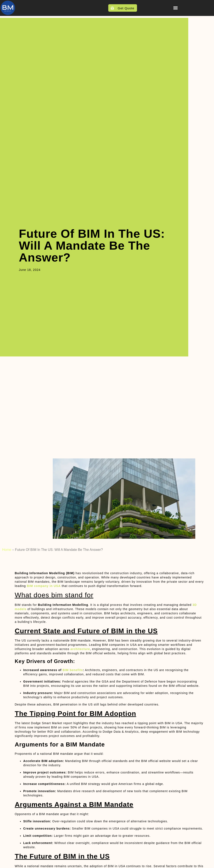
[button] (175, 8)
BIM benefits (73, 670)
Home (7, 550)
